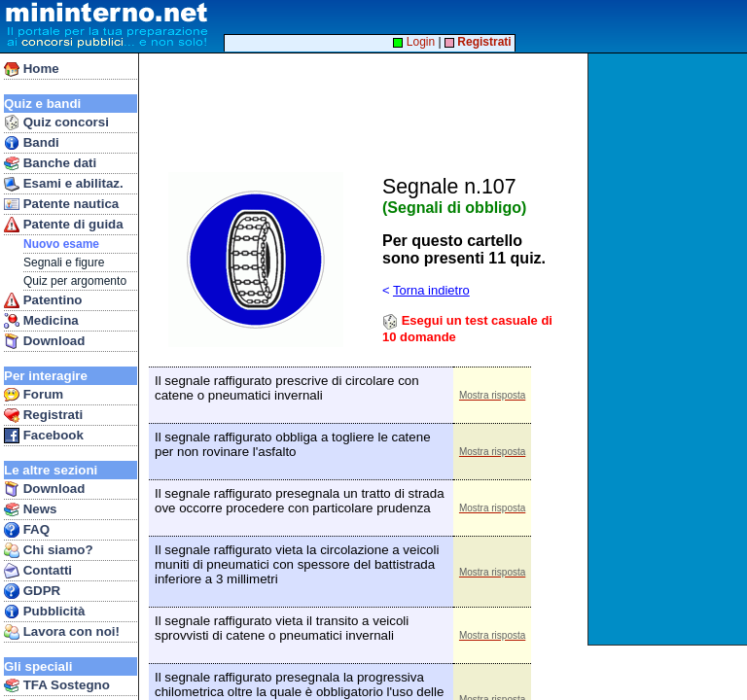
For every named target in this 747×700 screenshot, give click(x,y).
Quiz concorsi (56, 122)
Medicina (41, 321)
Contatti (38, 571)
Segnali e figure (64, 262)
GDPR (32, 591)
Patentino (43, 300)
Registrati (43, 415)
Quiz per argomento (75, 281)
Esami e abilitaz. (64, 184)
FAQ (27, 530)
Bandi (32, 143)
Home (32, 69)
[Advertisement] (670, 349)
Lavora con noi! (62, 632)
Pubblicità (44, 612)
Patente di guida (64, 225)
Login (414, 42)
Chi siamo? (49, 550)
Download (44, 341)
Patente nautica (61, 204)
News (31, 509)
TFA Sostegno (57, 685)
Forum (34, 395)
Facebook (44, 436)
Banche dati (50, 163)
